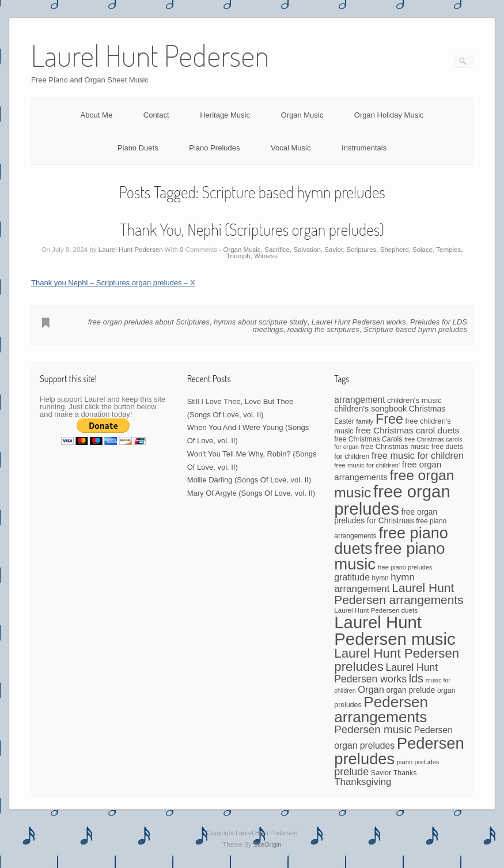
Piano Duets (138, 148)
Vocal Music (291, 148)
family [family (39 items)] (365, 421)
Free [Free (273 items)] (389, 419)
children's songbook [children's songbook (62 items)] (370, 409)
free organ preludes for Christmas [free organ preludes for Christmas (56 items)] (386, 516)
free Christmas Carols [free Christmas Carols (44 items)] (368, 439)
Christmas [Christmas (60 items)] (427, 409)
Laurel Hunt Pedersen (131, 250)
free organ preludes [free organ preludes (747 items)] (392, 500)
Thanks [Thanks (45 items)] (405, 773)
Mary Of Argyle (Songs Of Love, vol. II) (251, 493)
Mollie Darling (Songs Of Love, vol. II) (249, 480)
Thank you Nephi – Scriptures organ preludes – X (113, 283)
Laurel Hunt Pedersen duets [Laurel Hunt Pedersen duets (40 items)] (376, 610)
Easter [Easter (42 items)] (344, 421)
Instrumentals (364, 148)
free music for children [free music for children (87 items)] (418, 455)
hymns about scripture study (261, 322)
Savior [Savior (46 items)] (381, 773)
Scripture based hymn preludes (415, 329)
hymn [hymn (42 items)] (380, 578)
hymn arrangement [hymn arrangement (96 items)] (374, 583)
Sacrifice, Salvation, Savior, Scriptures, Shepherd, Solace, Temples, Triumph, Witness (344, 253)
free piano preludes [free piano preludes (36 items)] (405, 567)
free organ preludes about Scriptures (149, 322)
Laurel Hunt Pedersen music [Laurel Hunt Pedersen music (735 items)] (395, 631)
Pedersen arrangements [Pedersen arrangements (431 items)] (381, 710)
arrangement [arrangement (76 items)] (359, 400)
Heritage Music (225, 115)
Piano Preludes (214, 148)
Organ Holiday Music (389, 115)
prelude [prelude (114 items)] (351, 772)
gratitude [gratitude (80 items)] (352, 577)
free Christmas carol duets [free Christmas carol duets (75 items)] (407, 430)
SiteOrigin (268, 844)
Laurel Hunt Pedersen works (359, 322)
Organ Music (302, 115)
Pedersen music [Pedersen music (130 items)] (373, 729)
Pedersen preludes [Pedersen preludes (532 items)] (399, 751)
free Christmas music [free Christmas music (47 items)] (395, 447)
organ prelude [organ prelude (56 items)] (410, 690)
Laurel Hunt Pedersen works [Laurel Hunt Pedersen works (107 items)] (386, 673)
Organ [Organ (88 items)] (371, 689)
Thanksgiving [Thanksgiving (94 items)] (363, 782)
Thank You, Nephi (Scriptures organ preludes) (252, 229)
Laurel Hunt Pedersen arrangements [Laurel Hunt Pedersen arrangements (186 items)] (399, 594)
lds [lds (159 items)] (416, 678)
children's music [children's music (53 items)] (414, 400)
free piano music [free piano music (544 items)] (389, 556)
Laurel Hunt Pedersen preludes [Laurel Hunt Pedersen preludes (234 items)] (397, 660)
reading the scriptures (323, 329)
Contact (156, 115)
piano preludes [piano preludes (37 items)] (418, 762)
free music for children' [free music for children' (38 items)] (367, 465)
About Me (96, 115)
